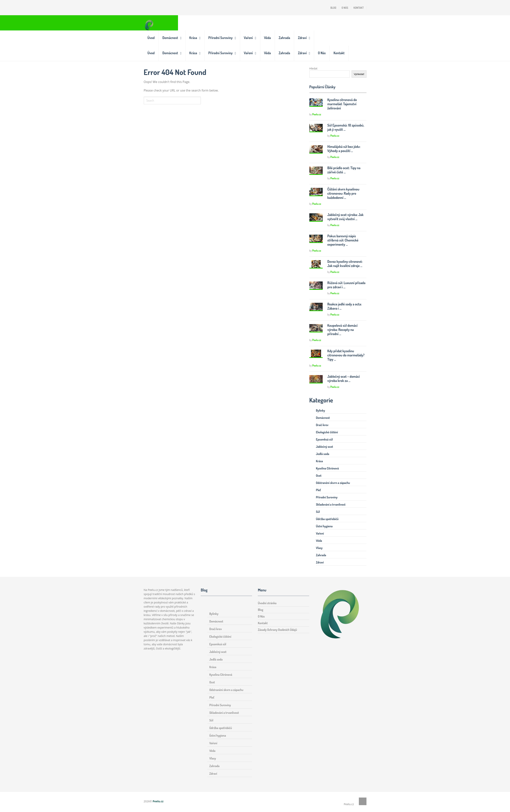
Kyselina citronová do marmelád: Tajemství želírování (342, 104)
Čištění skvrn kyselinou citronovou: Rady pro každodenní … (343, 193)
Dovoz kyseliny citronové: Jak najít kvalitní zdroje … (345, 264)
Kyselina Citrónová (327, 468)
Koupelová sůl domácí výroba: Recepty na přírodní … (343, 330)
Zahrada (284, 38)
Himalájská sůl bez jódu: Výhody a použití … (344, 149)
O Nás (345, 8)
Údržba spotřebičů (327, 519)
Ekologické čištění (327, 432)
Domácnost (170, 38)
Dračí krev (322, 425)
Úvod (151, 38)
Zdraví (302, 38)
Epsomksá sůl (324, 439)
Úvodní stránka (267, 603)
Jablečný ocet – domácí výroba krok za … (344, 379)
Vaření (248, 38)
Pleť (318, 490)
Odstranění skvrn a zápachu (333, 483)
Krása (193, 38)
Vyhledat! (359, 74)
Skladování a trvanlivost (331, 504)
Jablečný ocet (325, 447)
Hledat (313, 68)
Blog (333, 8)
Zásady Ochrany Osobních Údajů (277, 630)
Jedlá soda (323, 454)
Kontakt (359, 8)
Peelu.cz (317, 114)
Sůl (318, 512)
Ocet (319, 476)
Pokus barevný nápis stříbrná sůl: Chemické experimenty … (343, 240)
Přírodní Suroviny (220, 38)
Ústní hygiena (324, 526)
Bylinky (321, 410)
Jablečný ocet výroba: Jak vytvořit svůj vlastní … (346, 217)
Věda (267, 38)
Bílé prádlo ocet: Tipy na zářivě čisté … (344, 170)
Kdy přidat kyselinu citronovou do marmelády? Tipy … (346, 355)
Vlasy (319, 548)
